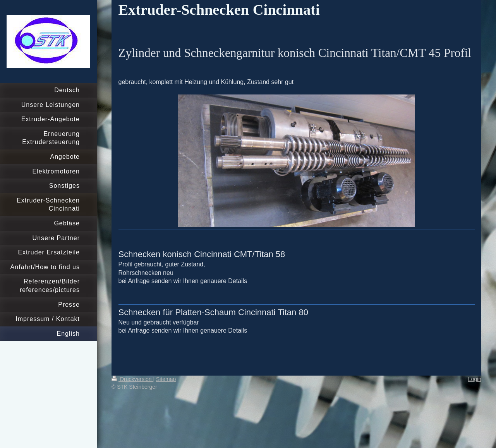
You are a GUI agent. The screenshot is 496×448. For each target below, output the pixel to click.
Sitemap (166, 379)
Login (475, 379)
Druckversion (132, 379)
